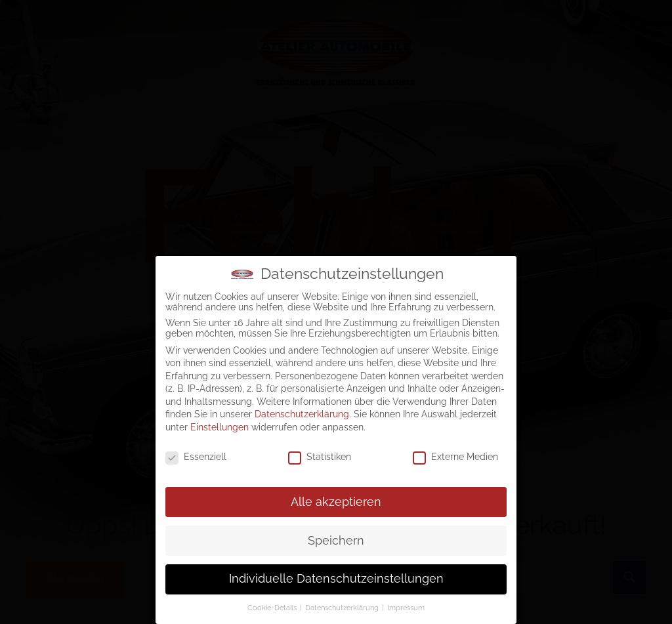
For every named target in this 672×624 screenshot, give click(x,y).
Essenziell (196, 457)
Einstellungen (220, 427)
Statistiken (320, 457)
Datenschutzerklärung (302, 414)
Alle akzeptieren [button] (336, 502)
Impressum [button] (406, 608)
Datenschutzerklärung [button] (343, 608)
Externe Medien (455, 457)
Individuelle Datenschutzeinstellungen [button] (336, 579)
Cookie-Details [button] (273, 608)
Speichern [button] (336, 541)
